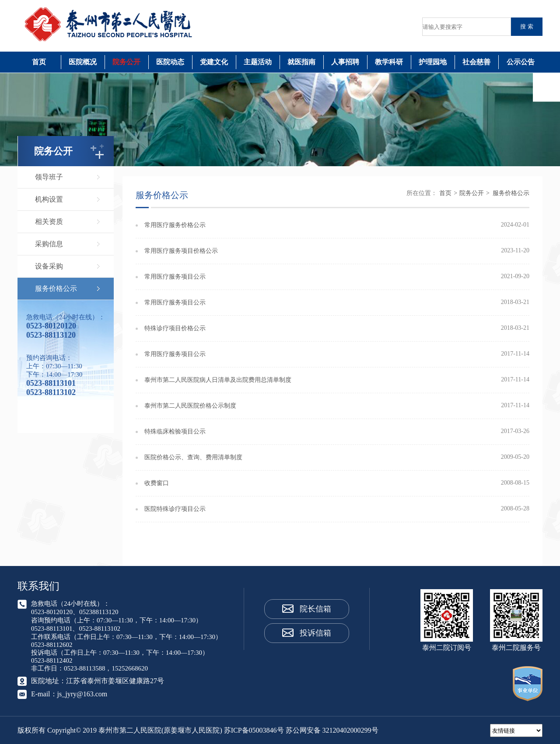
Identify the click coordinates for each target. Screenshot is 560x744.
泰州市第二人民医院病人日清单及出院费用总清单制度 (218, 380)
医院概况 (83, 62)
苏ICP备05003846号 (254, 730)
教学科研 (389, 62)
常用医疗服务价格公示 (175, 225)
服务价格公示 (56, 288)
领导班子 (49, 177)
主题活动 (258, 62)
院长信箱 (315, 609)
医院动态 (170, 62)
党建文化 (214, 62)
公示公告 (521, 62)
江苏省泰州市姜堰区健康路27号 (115, 681)
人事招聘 (345, 62)
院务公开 (126, 62)
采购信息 (49, 244)
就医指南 (301, 62)
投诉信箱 (315, 633)
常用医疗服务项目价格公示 (181, 251)
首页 (39, 62)
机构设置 (49, 199)
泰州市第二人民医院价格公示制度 (190, 406)
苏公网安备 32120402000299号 (332, 730)
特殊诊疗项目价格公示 (175, 328)
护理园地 (433, 62)
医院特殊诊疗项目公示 (175, 509)
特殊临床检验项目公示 (175, 431)
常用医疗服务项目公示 (175, 277)
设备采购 (49, 266)
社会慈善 (476, 62)
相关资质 (49, 222)
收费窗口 (157, 483)
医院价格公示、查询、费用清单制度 (193, 457)
